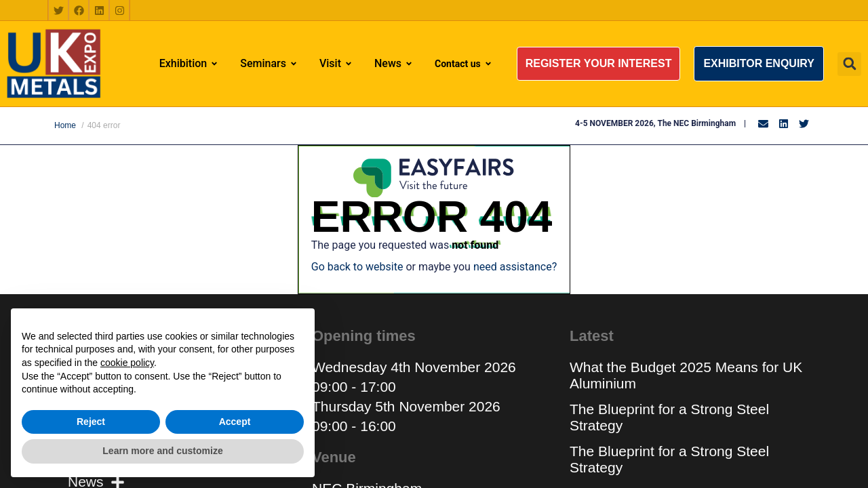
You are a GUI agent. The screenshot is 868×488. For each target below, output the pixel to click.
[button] (599, 64)
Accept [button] (235, 422)
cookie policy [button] (127, 363)
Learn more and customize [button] (162, 451)
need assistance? (515, 267)
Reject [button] (91, 422)
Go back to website (357, 267)
